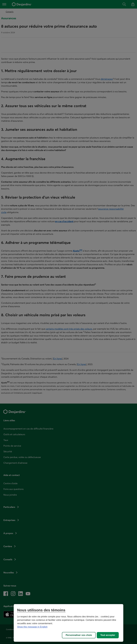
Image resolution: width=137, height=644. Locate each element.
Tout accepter (108, 635)
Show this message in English (32, 627)
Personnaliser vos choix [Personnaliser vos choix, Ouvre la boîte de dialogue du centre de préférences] (79, 635)
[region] (68, 623)
